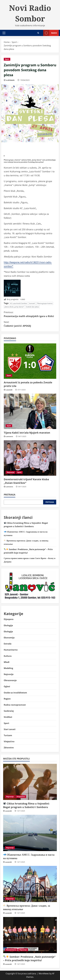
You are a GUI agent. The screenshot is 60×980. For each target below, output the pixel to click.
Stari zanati (10, 729)
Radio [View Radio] (50, 33)
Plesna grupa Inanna (45, 303)
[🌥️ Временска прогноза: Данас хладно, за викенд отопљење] (30, 884)
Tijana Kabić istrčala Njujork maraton (27, 433)
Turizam (8, 735)
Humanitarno (11, 650)
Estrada (8, 644)
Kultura (8, 656)
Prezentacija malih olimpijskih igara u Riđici (30, 314)
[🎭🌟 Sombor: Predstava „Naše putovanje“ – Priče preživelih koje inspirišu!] (30, 935)
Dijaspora (9, 619)
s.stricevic (10, 80)
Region (7, 699)
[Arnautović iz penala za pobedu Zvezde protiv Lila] (30, 361)
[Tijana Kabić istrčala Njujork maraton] (30, 411)
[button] (4, 33)
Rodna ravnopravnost (15, 705)
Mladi (7, 662)
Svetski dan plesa (32, 307)
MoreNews (44, 974)
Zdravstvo (9, 748)
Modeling (8, 668)
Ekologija (8, 625)
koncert (32, 303)
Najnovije (11, 472)
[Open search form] (38, 33)
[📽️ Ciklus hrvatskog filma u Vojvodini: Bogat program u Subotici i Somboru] (30, 782)
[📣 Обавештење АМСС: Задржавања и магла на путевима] (30, 833)
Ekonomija (9, 638)
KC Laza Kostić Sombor (19, 303)
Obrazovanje (10, 680)
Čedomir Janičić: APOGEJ (30, 324)
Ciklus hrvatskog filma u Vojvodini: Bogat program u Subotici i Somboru (26, 805)
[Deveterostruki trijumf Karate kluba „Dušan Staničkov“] (30, 458)
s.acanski (9, 390)
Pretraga (10, 495)
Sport (7, 59)
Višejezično (9, 741)
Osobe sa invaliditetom (15, 693)
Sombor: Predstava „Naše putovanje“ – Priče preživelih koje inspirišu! (29, 959)
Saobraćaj (9, 711)
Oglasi (7, 686)
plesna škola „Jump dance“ (14, 307)
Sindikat (8, 717)
